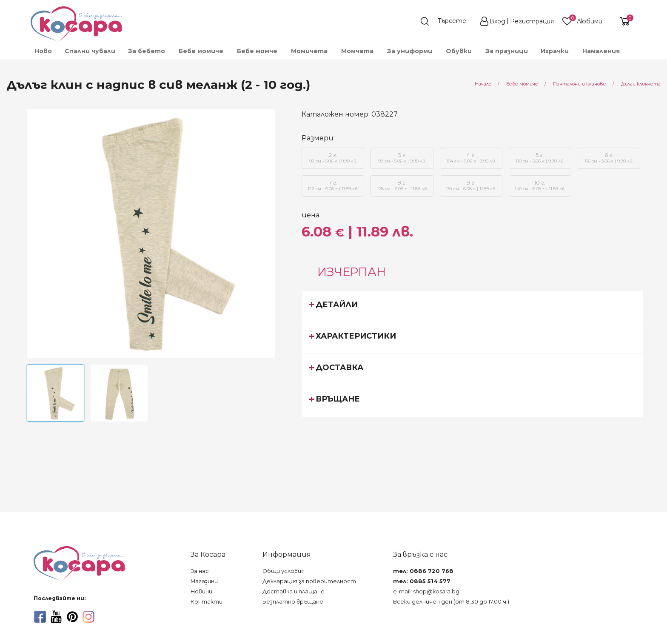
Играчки (555, 51)
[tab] (472, 306)
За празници (507, 51)
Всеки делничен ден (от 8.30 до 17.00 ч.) (451, 602)
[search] (448, 21)
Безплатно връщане (293, 602)
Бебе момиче (201, 51)
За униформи (410, 51)
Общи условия (284, 571)
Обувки (459, 51)
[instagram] (88, 617)
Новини (201, 591)
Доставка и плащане (294, 591)
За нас (200, 571)
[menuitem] (43, 51)
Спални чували (90, 51)
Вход (497, 21)
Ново (43, 51)
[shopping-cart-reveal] (621, 21)
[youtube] (56, 617)
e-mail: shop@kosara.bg (426, 591)
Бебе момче (257, 51)
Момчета (357, 51)
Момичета (309, 51)
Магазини (204, 581)
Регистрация (532, 21)
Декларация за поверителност (309, 581)
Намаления (601, 51)
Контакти (207, 602)
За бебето (147, 51)
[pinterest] (72, 617)
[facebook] (40, 617)
